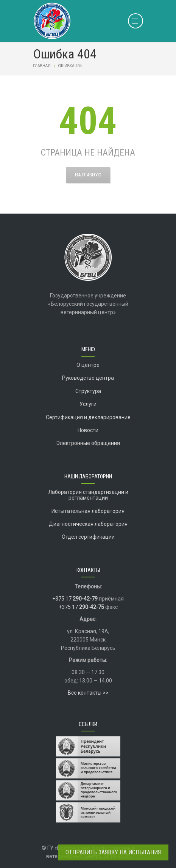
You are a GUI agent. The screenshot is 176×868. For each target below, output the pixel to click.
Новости (88, 430)
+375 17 (75, 599)
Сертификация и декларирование (88, 417)
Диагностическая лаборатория (88, 524)
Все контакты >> (88, 693)
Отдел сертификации (88, 537)
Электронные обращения (88, 443)
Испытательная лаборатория (88, 511)
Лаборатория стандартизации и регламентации (88, 495)
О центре (88, 365)
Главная (42, 66)
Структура (88, 391)
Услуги (88, 404)
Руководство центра (88, 378)
